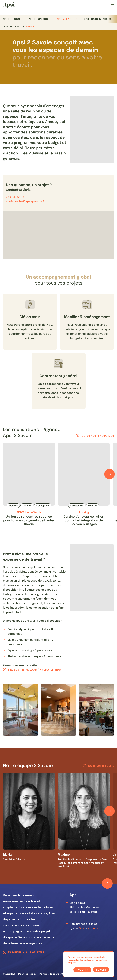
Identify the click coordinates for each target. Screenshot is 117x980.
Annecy (30, 27)
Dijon (17, 27)
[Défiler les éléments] (110, 474)
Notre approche (40, 19)
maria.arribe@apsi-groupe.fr (26, 202)
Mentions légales (27, 974)
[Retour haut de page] (107, 884)
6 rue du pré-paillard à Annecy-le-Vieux (35, 670)
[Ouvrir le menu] (113, 5)
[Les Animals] (9, 5)
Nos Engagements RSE (98, 19)
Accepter (82, 970)
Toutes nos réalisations (97, 436)
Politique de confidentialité (54, 974)
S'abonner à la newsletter (26, 953)
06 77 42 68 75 (15, 197)
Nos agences (67, 19)
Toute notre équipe (101, 766)
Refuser (101, 970)
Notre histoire (13, 19)
